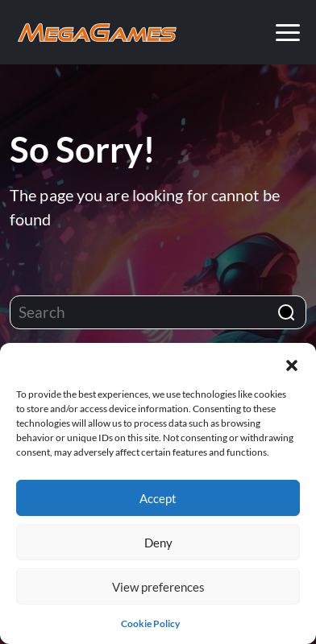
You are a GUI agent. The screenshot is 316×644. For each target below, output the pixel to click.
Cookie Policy (150, 623)
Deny (158, 543)
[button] (292, 363)
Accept (158, 498)
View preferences (158, 587)
